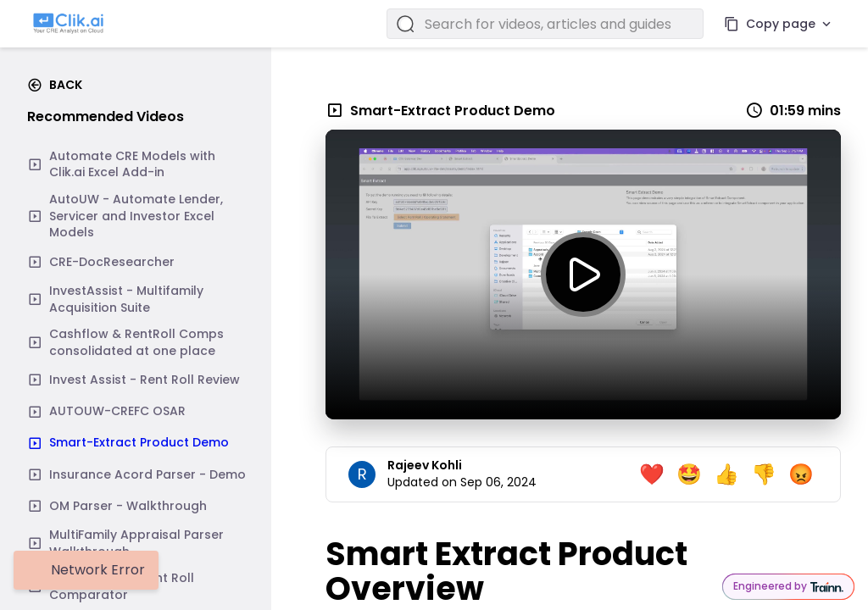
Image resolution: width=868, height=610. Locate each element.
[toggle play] (583, 274)
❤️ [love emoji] (652, 474)
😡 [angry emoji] (801, 474)
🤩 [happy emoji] (689, 474)
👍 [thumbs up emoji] (726, 474)
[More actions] (826, 24)
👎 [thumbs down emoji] (764, 474)
